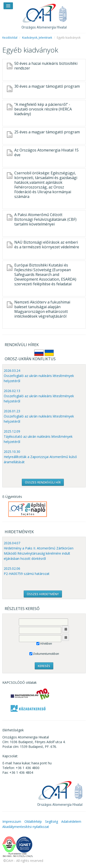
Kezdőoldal (10, 38)
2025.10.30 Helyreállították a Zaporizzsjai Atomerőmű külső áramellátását (40, 457)
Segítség (52, 821)
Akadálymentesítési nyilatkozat (26, 827)
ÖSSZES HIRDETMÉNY (43, 594)
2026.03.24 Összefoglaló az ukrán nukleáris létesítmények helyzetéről (39, 376)
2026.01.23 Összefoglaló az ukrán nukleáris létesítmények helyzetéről (39, 416)
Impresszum (12, 821)
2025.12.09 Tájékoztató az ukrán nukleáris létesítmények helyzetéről (38, 436)
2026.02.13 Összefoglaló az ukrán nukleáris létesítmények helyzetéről (39, 396)
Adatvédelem (71, 821)
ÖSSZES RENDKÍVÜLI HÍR (43, 482)
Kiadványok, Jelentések (37, 38)
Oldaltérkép (33, 821)
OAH (44, 15)
